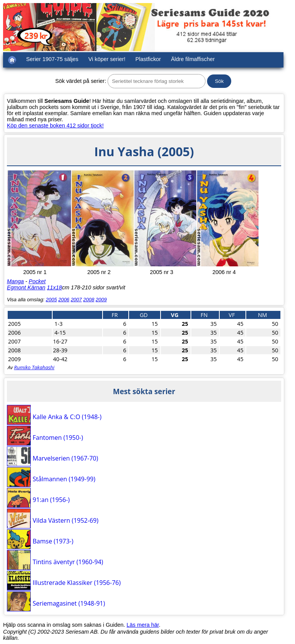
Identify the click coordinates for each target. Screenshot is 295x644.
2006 (64, 300)
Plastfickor (148, 59)
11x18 (54, 287)
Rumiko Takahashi (34, 367)
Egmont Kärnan (26, 287)
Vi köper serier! (107, 59)
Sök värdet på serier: (81, 81)
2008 (89, 300)
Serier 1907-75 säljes (52, 59)
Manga (15, 281)
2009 (101, 300)
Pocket (37, 281)
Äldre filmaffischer (193, 59)
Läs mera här (143, 625)
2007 (76, 300)
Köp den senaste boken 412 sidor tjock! (55, 125)
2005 (51, 300)
